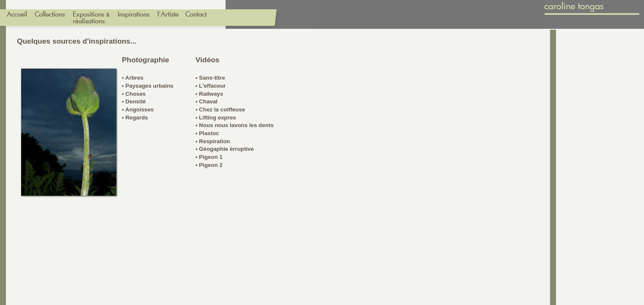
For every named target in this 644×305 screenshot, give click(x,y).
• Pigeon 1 (209, 157)
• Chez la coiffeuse (220, 110)
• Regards (135, 118)
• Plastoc (207, 133)
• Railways (209, 94)
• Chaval (206, 101)
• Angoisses (138, 110)
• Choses (134, 94)
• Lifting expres (216, 118)
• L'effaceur (211, 86)
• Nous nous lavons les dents (235, 125)
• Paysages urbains (148, 86)
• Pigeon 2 (209, 165)
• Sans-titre (210, 78)
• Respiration (213, 141)
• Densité (134, 101)
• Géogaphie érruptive (225, 149)
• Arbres (133, 78)
